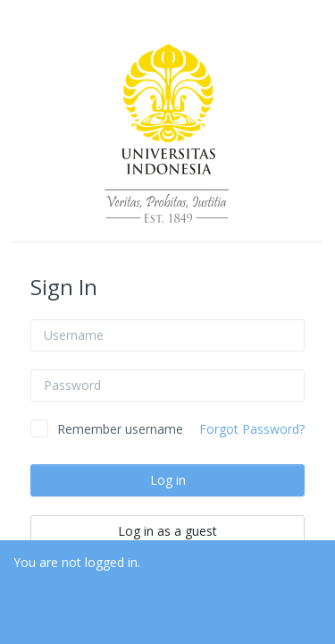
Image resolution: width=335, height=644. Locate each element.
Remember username (120, 429)
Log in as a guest (167, 531)
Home (31, 582)
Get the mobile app (69, 621)
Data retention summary (85, 602)
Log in (168, 480)
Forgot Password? (252, 429)
